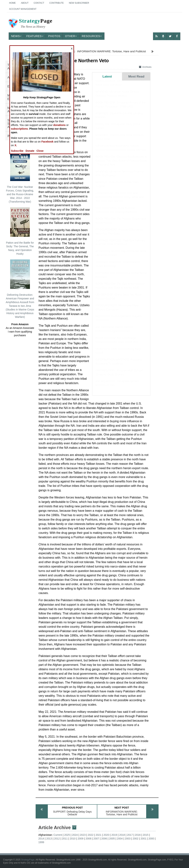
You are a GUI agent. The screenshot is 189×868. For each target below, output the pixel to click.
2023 (83, 835)
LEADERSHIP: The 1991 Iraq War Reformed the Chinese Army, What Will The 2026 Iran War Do (120, 201)
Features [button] (35, 36)
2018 (122, 835)
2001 (143, 839)
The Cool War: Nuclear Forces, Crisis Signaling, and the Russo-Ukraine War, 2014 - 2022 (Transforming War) (20, 177)
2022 (91, 835)
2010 (73, 839)
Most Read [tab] (136, 76)
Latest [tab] (107, 76)
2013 (49, 839)
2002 (136, 839)
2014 (41, 839)
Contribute (56, 3)
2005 (112, 839)
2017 (130, 835)
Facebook (47, 142)
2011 (65, 839)
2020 (106, 835)
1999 (41, 842)
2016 (138, 835)
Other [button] (71, 36)
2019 (114, 835)
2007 (96, 839)
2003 (128, 839)
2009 (81, 839)
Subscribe (17, 151)
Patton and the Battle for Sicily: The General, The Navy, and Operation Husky (20, 231)
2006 (104, 839)
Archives (145, 67)
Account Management (23, 9)
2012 (57, 839)
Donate (30, 151)
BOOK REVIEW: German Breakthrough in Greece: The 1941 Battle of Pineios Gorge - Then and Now (121, 164)
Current (58, 835)
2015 (146, 835)
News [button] (16, 36)
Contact (39, 3)
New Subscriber (79, 3)
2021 (98, 835)
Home (12, 3)
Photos (54, 36)
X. (16, 145)
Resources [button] (92, 36)
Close (40, 151)
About (25, 3)
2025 (67, 835)
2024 (75, 835)
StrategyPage (28, 860)
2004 (120, 839)
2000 (151, 839)
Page (30, 24)
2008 (88, 839)
